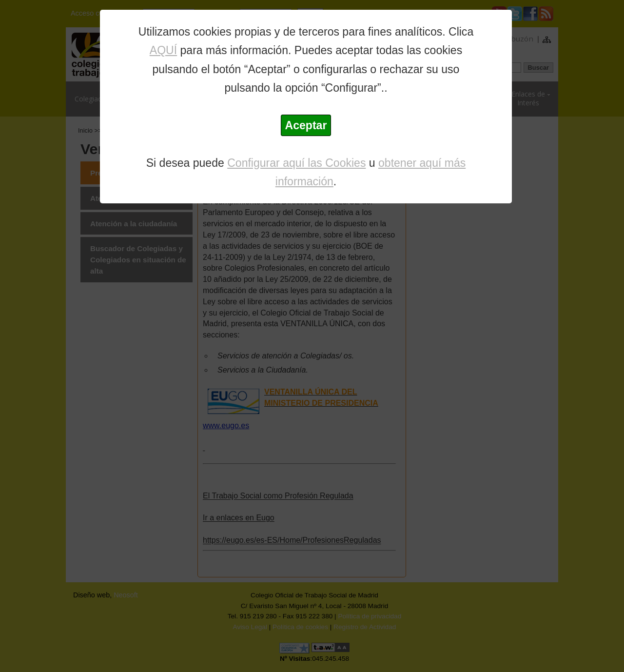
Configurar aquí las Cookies (296, 163)
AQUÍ (163, 50)
